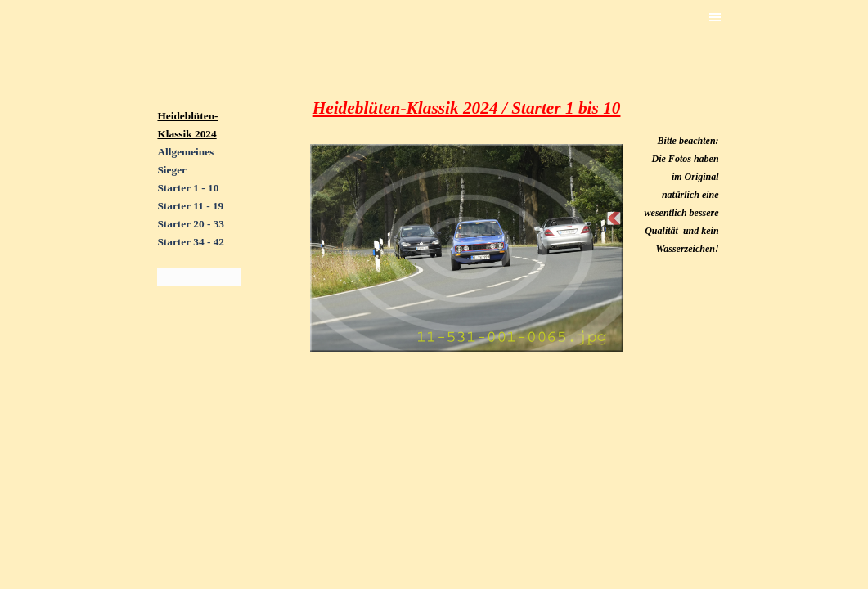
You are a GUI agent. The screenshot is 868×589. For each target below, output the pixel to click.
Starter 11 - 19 (190, 206)
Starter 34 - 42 (191, 242)
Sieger (172, 170)
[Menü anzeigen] (715, 17)
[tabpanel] (199, 241)
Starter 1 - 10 (188, 188)
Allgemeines (185, 152)
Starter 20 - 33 (191, 224)
